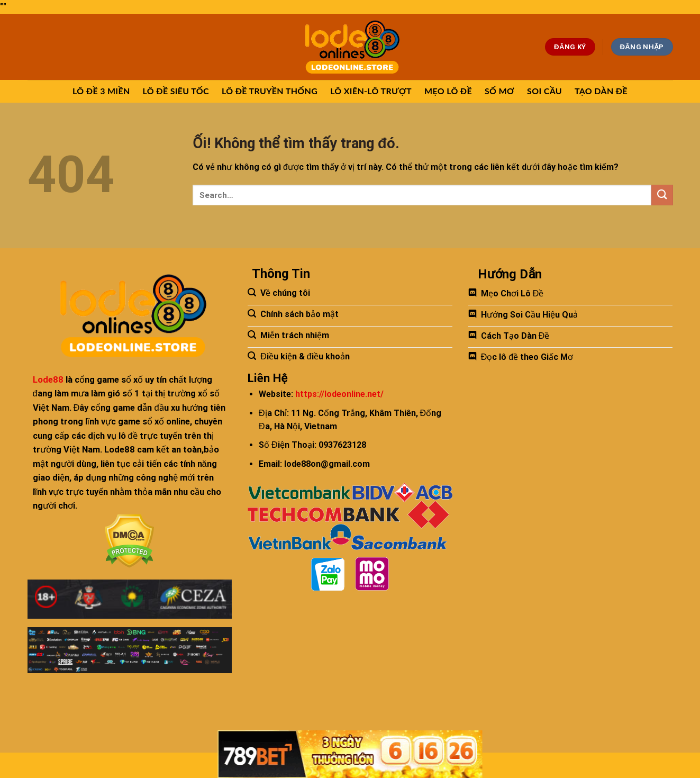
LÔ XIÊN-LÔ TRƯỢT (371, 91)
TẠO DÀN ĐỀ (601, 91)
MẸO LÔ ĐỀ (448, 91)
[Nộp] (662, 195)
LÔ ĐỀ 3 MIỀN (101, 91)
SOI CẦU (544, 91)
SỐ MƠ (499, 91)
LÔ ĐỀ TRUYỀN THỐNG (270, 91)
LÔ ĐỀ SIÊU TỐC (176, 91)
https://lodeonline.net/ (339, 394)
